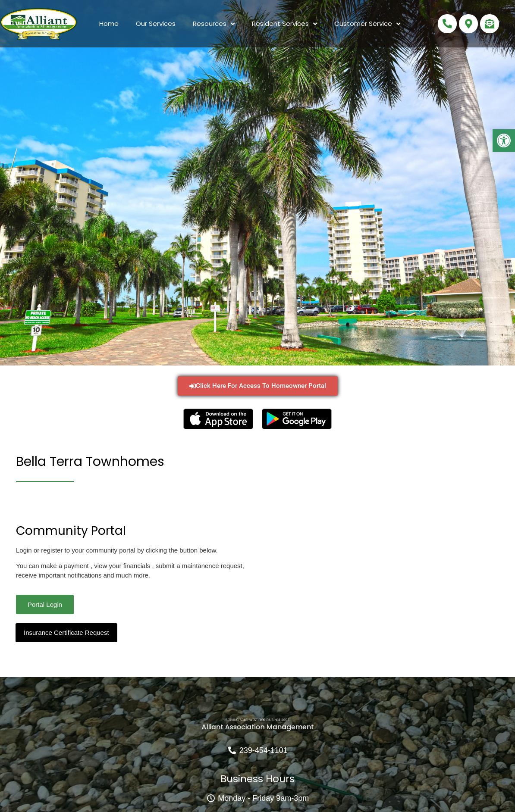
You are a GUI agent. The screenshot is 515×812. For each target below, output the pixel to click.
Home (109, 23)
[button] (504, 141)
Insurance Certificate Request (66, 632)
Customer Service (367, 24)
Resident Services (284, 24)
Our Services (156, 23)
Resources (214, 24)
